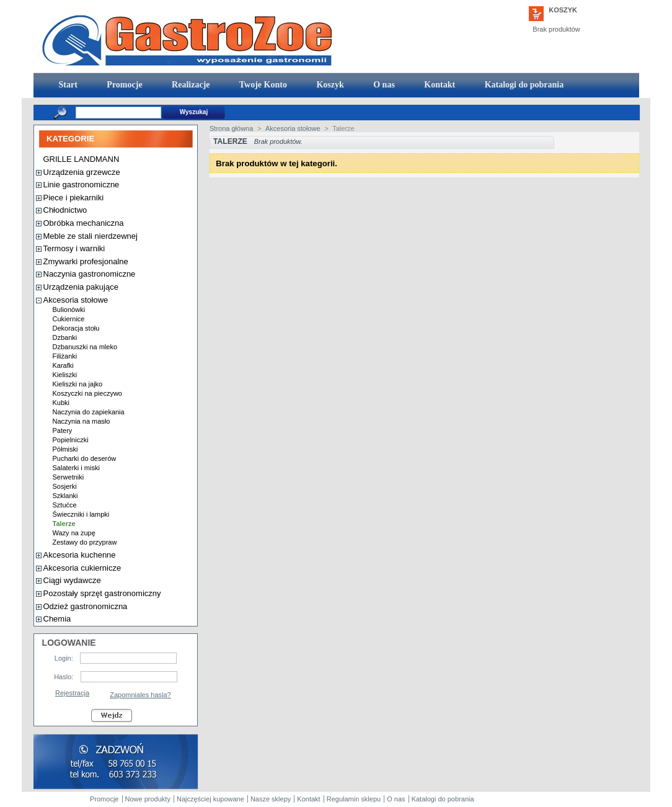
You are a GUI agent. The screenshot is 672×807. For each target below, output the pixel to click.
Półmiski (65, 449)
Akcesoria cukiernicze (82, 568)
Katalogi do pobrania (523, 85)
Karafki (63, 365)
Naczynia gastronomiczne (90, 274)
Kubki (61, 403)
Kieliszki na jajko (78, 384)
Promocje (124, 85)
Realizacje (190, 85)
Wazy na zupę (74, 533)
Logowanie (69, 643)
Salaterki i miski (76, 468)
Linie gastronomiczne (82, 185)
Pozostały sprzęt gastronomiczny (102, 593)
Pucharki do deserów (85, 458)
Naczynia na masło (82, 421)
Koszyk (563, 10)
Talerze (64, 524)
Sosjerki (65, 486)
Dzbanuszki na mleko (85, 347)
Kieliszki (65, 375)
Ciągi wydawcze (72, 580)
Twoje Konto (262, 85)
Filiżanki (65, 356)
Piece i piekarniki (74, 198)
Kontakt (439, 85)
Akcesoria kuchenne (80, 555)
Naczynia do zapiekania (89, 412)
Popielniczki (71, 440)
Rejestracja (72, 693)
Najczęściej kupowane (210, 799)
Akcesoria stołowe (76, 300)
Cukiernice (69, 319)
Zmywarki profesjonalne (86, 261)
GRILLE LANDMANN (82, 159)
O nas (383, 85)
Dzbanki (65, 337)
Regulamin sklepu (354, 799)
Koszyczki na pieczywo (88, 393)
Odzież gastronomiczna (86, 606)
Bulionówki (69, 310)
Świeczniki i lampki (81, 514)
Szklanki (65, 496)
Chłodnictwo (65, 210)
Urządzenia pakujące (81, 287)
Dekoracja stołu (76, 328)
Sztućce (65, 505)
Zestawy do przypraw (85, 542)
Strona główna (231, 128)
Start (67, 85)
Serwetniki (69, 477)
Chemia (57, 619)
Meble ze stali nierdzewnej (91, 236)
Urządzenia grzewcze (82, 172)
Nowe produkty (148, 799)
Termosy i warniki (74, 248)
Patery (63, 430)
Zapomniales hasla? (140, 695)
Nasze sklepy (271, 799)
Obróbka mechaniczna (84, 223)
